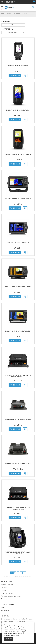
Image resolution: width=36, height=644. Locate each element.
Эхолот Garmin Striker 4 (18, 66)
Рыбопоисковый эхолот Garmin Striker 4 (18, 553)
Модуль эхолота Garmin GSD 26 (18, 464)
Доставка (4, 588)
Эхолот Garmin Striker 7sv (18, 243)
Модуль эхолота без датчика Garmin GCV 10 (18, 509)
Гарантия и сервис (7, 593)
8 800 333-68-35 (20, 622)
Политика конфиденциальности (11, 596)
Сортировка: (7, 29)
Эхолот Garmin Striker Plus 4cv (18, 154)
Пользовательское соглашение (11, 599)
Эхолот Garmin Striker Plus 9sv (18, 331)
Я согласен (8, 639)
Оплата (3, 590)
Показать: (6, 22)
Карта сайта (5, 611)
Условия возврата (7, 585)
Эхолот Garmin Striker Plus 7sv (18, 287)
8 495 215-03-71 (9, 2)
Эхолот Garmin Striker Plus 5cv (18, 199)
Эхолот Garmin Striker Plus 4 (18, 110)
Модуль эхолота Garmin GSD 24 (18, 420)
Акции (3, 608)
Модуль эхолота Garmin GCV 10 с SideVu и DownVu (18, 376)
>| (24, 573)
